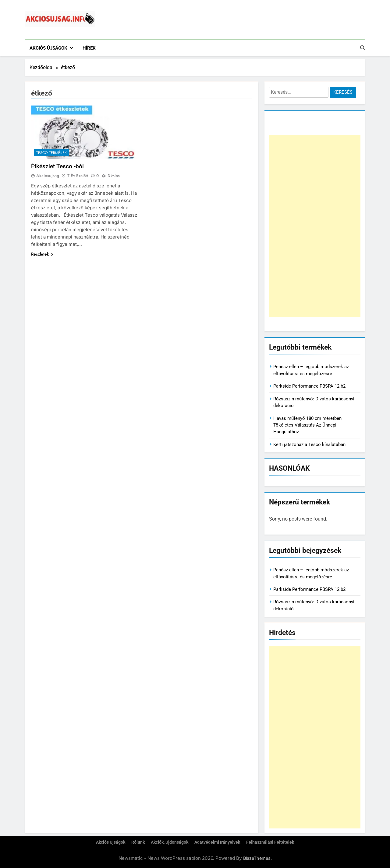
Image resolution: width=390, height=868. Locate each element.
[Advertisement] (315, 226)
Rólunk (138, 842)
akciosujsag (48, 176)
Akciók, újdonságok (170, 842)
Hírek (89, 48)
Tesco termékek (51, 153)
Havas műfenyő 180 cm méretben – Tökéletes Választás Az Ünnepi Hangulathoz (310, 425)
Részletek (42, 254)
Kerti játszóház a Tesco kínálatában (309, 444)
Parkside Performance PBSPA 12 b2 (309, 386)
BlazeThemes (257, 858)
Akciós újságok (48, 48)
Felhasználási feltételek (270, 842)
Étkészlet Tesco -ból (57, 166)
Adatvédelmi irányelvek (217, 842)
